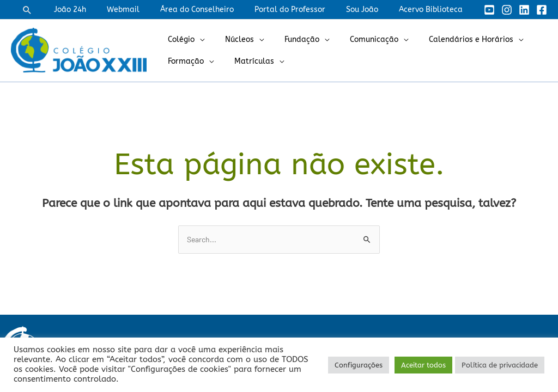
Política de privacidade (500, 365)
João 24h (100, 10)
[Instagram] (507, 10)
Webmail (148, 10)
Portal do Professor (304, 10)
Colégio (178, 39)
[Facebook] (542, 10)
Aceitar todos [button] (423, 365)
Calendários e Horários (447, 39)
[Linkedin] (524, 10)
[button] (60, 10)
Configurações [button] (359, 365)
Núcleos (231, 39)
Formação (183, 61)
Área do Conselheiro (216, 10)
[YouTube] (489, 10)
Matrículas (246, 61)
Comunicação (355, 39)
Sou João (370, 10)
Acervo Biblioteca (433, 10)
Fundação (288, 39)
